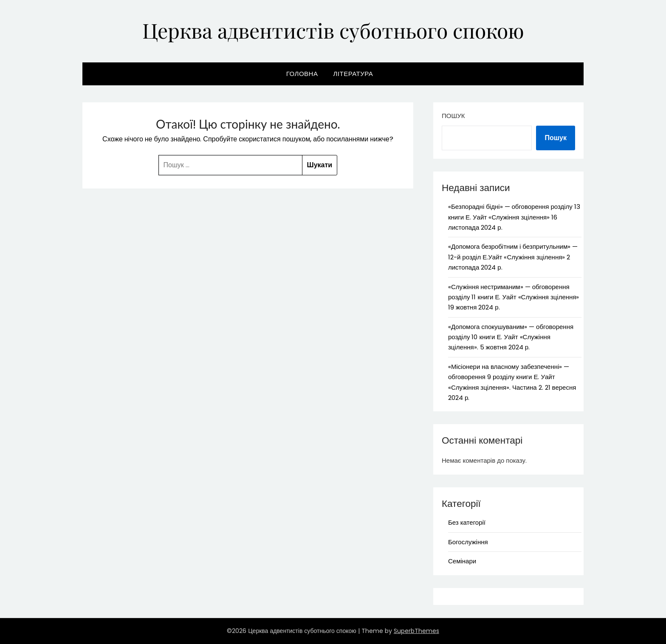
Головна (302, 74)
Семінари (462, 561)
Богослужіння (468, 542)
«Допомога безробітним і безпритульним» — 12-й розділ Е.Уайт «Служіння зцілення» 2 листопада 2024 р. (513, 257)
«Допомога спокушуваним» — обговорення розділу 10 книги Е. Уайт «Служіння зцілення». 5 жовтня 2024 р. (511, 337)
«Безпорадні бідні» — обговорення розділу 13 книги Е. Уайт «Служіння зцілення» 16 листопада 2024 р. (514, 217)
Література (353, 74)
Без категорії (467, 522)
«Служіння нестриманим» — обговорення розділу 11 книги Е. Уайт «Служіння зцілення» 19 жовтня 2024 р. (514, 297)
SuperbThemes (416, 631)
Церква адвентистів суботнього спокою (333, 30)
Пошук (453, 116)
